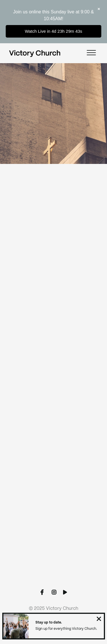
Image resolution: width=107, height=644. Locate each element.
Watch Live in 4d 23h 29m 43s (53, 31)
